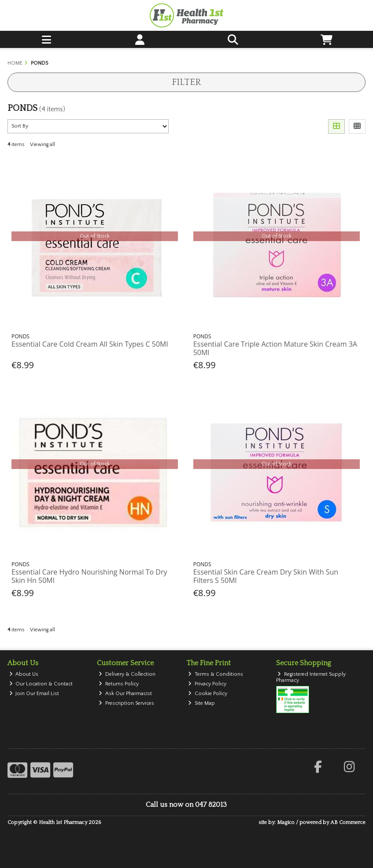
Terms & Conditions (216, 674)
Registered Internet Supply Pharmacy (311, 677)
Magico (286, 822)
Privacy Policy (207, 684)
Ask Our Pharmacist (125, 694)
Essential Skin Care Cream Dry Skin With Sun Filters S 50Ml (266, 576)
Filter (186, 82)
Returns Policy (119, 684)
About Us (24, 674)
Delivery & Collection (127, 674)
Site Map (201, 703)
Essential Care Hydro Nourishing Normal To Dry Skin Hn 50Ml (89, 576)
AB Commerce (348, 822)
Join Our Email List (34, 694)
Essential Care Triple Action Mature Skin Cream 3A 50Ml (275, 348)
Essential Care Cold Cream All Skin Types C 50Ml (90, 344)
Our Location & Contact (41, 684)
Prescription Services (126, 703)
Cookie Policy (208, 694)
